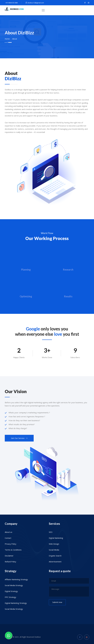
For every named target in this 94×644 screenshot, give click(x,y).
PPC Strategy (10, 597)
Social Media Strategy (14, 585)
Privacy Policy (11, 544)
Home (7, 39)
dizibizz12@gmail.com (35, 3)
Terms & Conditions (13, 550)
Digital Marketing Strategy (16, 603)
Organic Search (55, 556)
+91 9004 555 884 (11, 3)
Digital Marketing (56, 538)
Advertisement (55, 562)
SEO (51, 532)
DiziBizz (38, 637)
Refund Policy (10, 562)
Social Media (54, 550)
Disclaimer (9, 556)
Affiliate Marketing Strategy (16, 579)
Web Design (54, 544)
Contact (8, 538)
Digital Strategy (11, 591)
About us (9, 532)
